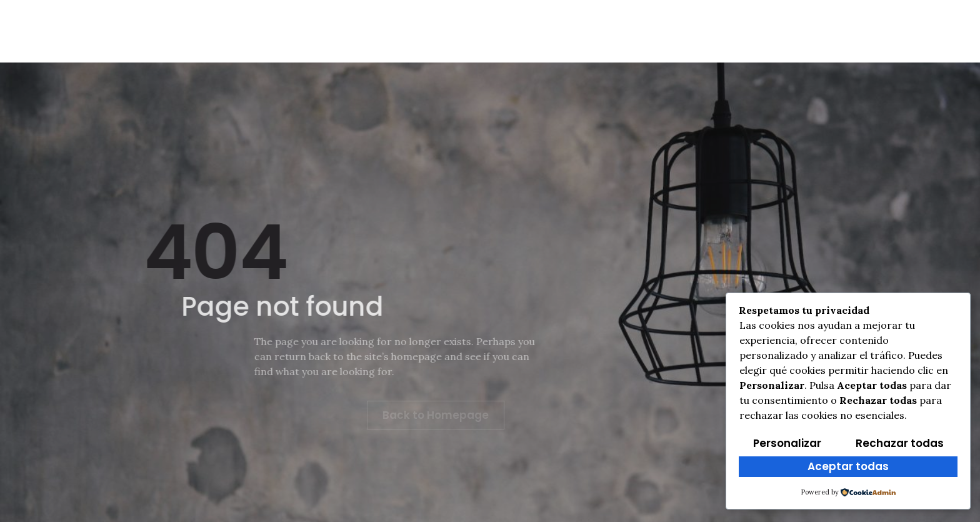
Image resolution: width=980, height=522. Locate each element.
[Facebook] (769, 28)
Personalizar (787, 443)
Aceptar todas (848, 466)
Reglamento (323, 31)
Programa (702, 31)
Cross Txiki (414, 31)
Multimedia (617, 31)
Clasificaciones (516, 31)
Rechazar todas (900, 443)
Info (250, 31)
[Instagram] (796, 28)
